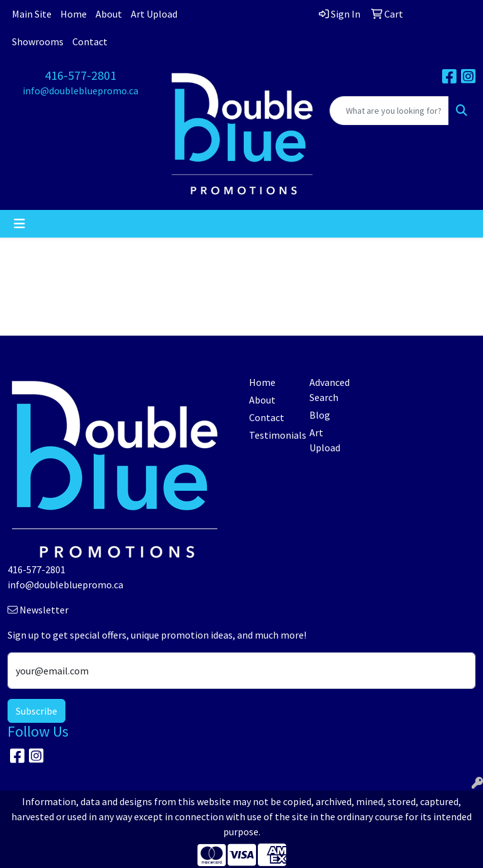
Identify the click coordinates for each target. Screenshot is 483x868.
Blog (320, 415)
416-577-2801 (80, 75)
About (109, 14)
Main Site (32, 14)
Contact (90, 41)
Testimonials (272, 435)
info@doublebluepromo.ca (80, 91)
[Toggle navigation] (19, 224)
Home (74, 14)
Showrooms (38, 41)
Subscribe (36, 711)
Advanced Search (330, 390)
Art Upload (154, 14)
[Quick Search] (389, 111)
